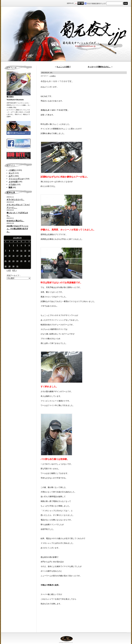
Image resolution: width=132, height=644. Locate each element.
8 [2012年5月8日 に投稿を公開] (10, 251)
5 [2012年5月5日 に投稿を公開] (25, 245)
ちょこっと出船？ (64, 67)
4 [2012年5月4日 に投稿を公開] (21, 245)
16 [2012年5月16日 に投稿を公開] (13, 256)
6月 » (14, 270)
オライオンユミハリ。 (16, 199)
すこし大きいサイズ (79, 3)
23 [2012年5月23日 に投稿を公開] (13, 261)
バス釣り (12, 170)
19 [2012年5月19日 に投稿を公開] (25, 256)
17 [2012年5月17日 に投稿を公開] (17, 256)
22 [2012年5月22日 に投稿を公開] (9, 261)
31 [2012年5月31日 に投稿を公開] (17, 266)
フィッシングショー (17, 179)
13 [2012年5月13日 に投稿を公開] (29, 251)
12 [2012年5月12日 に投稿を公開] (25, 251)
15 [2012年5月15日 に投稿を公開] (9, 256)
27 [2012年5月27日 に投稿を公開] (29, 261)
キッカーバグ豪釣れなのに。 (99, 67)
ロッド (11, 173)
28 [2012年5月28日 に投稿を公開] (6, 266)
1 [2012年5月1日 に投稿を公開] (10, 245)
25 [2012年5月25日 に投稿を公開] (21, 261)
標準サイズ (76, 3)
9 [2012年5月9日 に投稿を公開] (13, 251)
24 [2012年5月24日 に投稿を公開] (17, 261)
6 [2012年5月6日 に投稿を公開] (29, 245)
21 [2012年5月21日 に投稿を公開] (6, 261)
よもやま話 (13, 182)
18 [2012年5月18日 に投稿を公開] (21, 256)
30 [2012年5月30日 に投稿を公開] (13, 266)
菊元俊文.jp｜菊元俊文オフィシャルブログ (66, 34)
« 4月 (9, 270)
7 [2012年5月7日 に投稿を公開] (6, 251)
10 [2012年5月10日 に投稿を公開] (17, 251)
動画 (10, 187)
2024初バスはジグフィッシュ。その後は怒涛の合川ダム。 (17, 229)
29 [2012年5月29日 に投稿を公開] (9, 266)
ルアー (11, 176)
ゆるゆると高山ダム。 (16, 221)
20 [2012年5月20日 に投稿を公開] (29, 256)
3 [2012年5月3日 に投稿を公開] (17, 245)
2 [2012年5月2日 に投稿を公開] (13, 245)
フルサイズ (82, 3)
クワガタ (12, 184)
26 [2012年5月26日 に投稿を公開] (25, 261)
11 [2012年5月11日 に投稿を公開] (21, 251)
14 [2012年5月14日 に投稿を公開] (6, 256)
